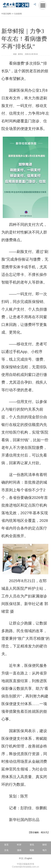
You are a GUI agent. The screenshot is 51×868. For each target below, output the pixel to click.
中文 (21, 858)
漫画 (19, 850)
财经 (45, 845)
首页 (6, 845)
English (29, 858)
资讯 (32, 845)
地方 (45, 850)
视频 (32, 850)
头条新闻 (18, 14)
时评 (19, 845)
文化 (6, 850)
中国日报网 (6, 14)
